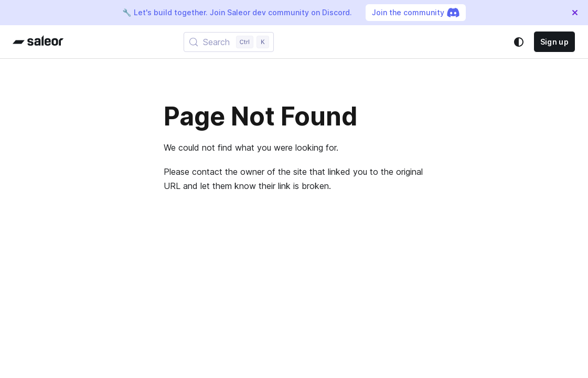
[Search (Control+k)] (229, 42)
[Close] (575, 13)
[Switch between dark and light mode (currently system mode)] (519, 42)
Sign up (554, 42)
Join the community (416, 13)
